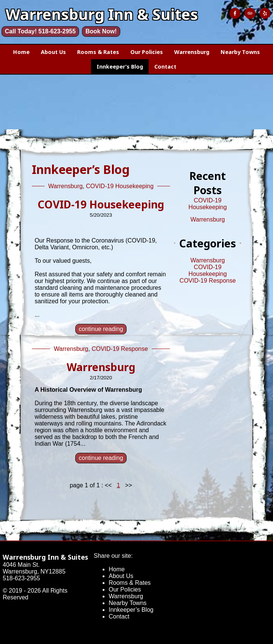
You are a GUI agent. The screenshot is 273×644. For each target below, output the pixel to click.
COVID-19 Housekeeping (120, 186)
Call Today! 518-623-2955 (40, 31)
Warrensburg (192, 52)
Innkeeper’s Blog (120, 67)
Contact (165, 67)
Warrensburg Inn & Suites (45, 557)
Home (21, 52)
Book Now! (101, 31)
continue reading (101, 329)
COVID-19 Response (120, 349)
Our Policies (147, 52)
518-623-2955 (21, 578)
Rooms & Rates (98, 52)
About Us (53, 52)
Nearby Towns (240, 52)
